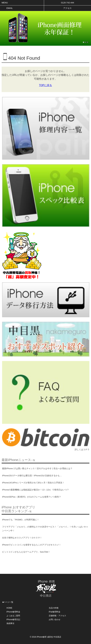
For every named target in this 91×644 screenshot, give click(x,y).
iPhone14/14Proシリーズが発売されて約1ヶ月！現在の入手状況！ (33, 483)
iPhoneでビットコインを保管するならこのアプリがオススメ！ (32, 545)
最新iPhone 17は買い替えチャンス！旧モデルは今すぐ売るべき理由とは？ (37, 468)
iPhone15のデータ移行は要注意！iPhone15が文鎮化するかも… (32, 476)
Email (10, 8)
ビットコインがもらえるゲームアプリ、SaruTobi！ (26, 552)
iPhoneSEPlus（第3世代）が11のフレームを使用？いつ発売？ (32, 497)
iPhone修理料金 (13, 612)
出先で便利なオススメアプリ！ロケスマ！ (22, 538)
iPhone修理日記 (13, 620)
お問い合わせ (55, 620)
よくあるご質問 (13, 616)
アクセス (67, 8)
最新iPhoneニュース (18, 460)
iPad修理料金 (55, 612)
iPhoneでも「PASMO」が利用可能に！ (21, 520)
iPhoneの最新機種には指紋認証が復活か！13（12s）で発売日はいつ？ (35, 490)
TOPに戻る (46, 85)
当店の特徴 (54, 608)
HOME (9, 608)
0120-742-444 (68, 3)
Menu (5, 3)
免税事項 (10, 623)
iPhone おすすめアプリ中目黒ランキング (18, 509)
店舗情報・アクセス (57, 616)
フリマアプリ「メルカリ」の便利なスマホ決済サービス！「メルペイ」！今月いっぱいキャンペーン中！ (45, 529)
